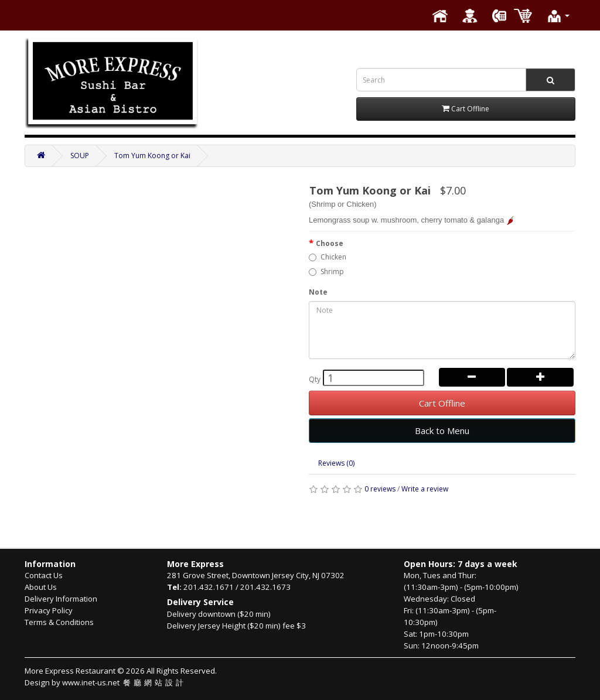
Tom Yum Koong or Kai (152, 156)
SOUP (80, 156)
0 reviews (380, 489)
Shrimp (326, 272)
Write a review (425, 489)
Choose (330, 243)
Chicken (328, 257)
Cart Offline (442, 403)
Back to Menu (442, 431)
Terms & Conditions (59, 622)
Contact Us (44, 575)
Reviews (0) (336, 463)
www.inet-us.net (124, 682)
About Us (41, 587)
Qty (315, 379)
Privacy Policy (49, 610)
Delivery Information (61, 599)
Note (318, 292)
